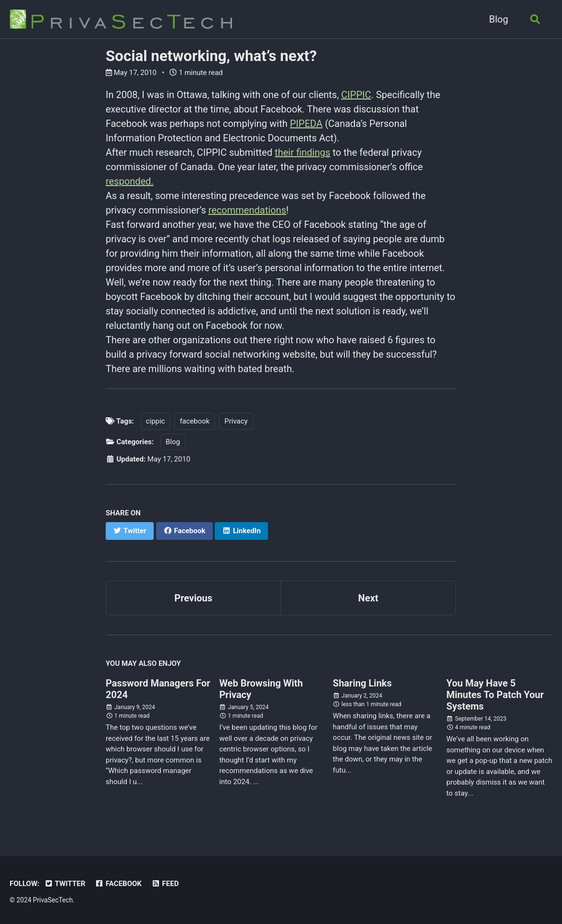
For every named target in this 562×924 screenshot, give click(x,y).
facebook (195, 421)
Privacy (236, 421)
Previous (193, 598)
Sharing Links (362, 683)
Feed (165, 884)
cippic (156, 421)
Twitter (65, 884)
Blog (499, 19)
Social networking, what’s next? (211, 56)
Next (368, 598)
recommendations (247, 210)
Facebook (118, 884)
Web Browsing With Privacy (261, 689)
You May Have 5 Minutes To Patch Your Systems (495, 695)
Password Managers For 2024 (158, 689)
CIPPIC (356, 95)
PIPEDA (306, 124)
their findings (303, 152)
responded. (130, 181)
